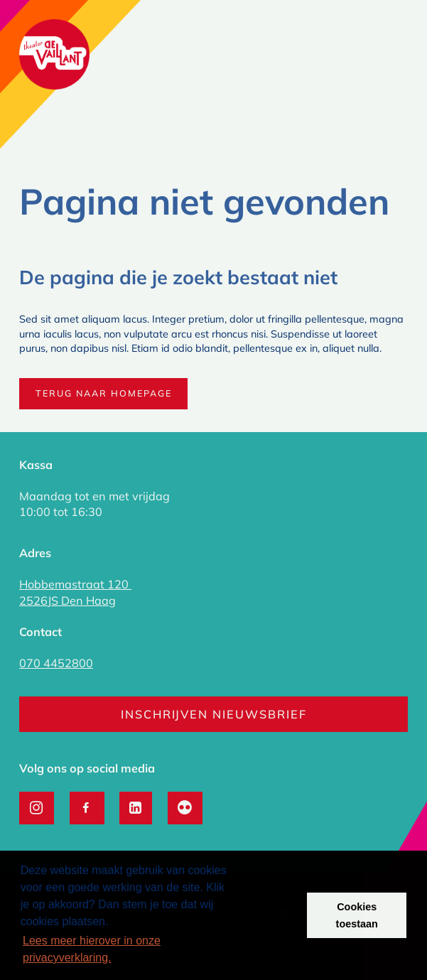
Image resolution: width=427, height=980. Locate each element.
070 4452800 (56, 663)
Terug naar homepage (104, 393)
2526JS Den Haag (67, 601)
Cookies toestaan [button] (357, 915)
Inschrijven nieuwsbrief (214, 714)
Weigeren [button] (267, 915)
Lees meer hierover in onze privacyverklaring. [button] (92, 949)
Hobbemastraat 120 (75, 584)
